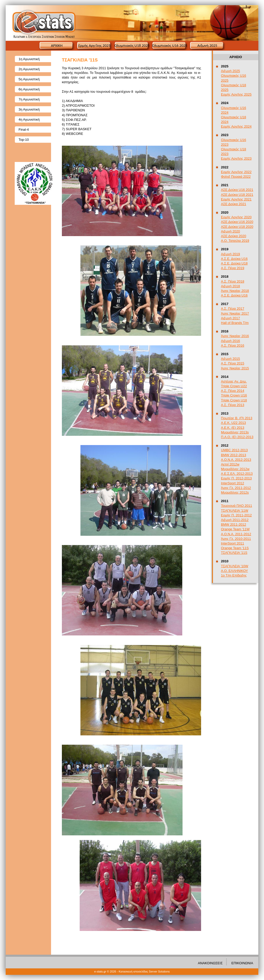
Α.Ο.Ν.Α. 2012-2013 (236, 460)
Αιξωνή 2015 (230, 359)
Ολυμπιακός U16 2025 (170, 45)
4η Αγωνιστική (29, 119)
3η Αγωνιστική (29, 109)
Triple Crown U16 (234, 395)
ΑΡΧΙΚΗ (57, 45)
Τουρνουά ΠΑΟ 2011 (237, 506)
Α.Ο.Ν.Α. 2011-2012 (236, 534)
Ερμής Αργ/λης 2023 (236, 158)
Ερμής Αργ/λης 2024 (236, 126)
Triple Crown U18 (234, 400)
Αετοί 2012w (230, 464)
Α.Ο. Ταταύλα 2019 (235, 241)
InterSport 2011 (233, 543)
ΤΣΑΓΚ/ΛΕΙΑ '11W (235, 511)
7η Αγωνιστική (29, 99)
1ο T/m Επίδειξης (234, 575)
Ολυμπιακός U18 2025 (132, 45)
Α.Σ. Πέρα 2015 (233, 363)
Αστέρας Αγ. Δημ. (234, 381)
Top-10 (24, 140)
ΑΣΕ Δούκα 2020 (234, 236)
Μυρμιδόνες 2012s (235, 492)
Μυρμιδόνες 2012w (235, 469)
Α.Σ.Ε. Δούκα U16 (234, 259)
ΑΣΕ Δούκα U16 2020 (237, 222)
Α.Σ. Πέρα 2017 (233, 309)
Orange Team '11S (235, 548)
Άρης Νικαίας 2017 (235, 313)
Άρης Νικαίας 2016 (235, 336)
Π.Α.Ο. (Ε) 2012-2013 (237, 437)
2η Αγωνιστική (29, 69)
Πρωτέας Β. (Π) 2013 (237, 418)
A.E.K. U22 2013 (233, 423)
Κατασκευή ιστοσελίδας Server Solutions (144, 971)
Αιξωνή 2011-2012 (235, 520)
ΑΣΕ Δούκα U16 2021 (237, 190)
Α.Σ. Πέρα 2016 (233, 345)
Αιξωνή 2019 (230, 254)
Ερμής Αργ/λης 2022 (236, 172)
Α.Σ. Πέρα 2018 (233, 281)
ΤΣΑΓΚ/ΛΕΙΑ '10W (235, 566)
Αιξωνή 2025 (207, 45)
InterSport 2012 (233, 483)
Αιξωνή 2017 (230, 318)
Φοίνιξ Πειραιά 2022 (236, 177)
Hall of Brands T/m (235, 323)
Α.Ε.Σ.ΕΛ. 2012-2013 (237, 474)
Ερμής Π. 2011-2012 (236, 515)
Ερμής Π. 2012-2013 (236, 478)
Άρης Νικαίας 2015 (235, 368)
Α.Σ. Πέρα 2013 (233, 405)
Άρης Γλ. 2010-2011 (236, 539)
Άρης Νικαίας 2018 (235, 291)
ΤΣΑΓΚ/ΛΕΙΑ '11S (234, 553)
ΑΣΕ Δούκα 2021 (234, 204)
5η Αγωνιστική (29, 79)
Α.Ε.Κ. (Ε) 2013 (233, 428)
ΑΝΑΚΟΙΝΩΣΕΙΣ (210, 963)
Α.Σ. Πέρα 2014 (233, 391)
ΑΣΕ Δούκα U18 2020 (237, 227)
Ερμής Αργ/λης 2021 (236, 199)
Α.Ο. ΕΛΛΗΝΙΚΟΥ (234, 571)
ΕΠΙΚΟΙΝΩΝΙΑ (242, 963)
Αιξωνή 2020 (230, 231)
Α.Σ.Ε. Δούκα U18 (234, 263)
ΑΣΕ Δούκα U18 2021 (237, 195)
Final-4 (24, 130)
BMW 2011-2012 (234, 524)
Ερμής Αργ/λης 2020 (236, 217)
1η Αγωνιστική (29, 59)
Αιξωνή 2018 (230, 286)
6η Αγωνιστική (29, 89)
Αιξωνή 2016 (230, 341)
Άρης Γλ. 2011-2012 (236, 488)
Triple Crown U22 (234, 386)
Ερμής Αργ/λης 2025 (94, 45)
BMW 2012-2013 (234, 455)
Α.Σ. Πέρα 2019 (233, 268)
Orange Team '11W (235, 529)
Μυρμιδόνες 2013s (235, 432)
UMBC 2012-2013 (234, 450)
